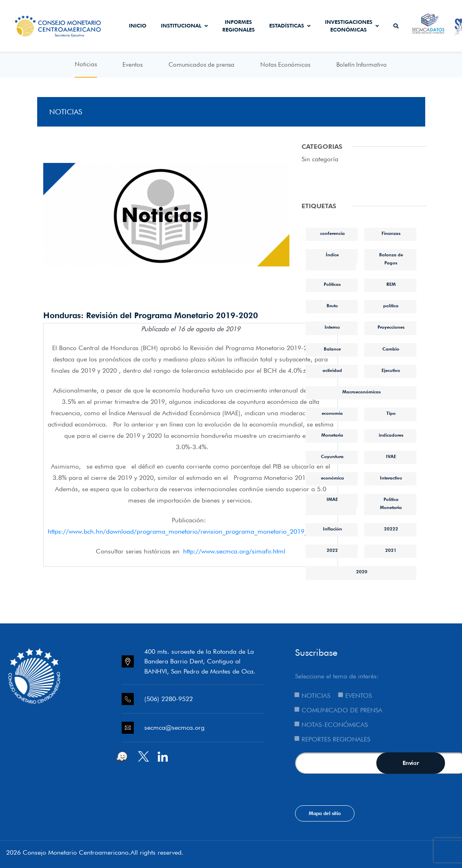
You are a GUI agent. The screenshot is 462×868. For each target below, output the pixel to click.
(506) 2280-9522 (169, 699)
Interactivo (391, 478)
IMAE (332, 499)
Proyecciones (391, 327)
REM (391, 284)
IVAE (391, 456)
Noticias (86, 64)
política (391, 306)
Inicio (138, 25)
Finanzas (391, 233)
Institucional (184, 25)
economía (332, 413)
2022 (332, 550)
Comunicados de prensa (201, 65)
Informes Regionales (238, 26)
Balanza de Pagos (391, 259)
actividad (332, 370)
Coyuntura (332, 456)
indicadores (391, 435)
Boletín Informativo (362, 65)
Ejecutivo (391, 370)
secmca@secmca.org (174, 728)
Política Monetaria (391, 503)
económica (332, 478)
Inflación (332, 529)
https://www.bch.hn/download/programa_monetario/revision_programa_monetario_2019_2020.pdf (191, 531)
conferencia (332, 233)
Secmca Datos (428, 26)
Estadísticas (290, 25)
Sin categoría (320, 159)
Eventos (133, 65)
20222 (391, 529)
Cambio (391, 349)
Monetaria (332, 435)
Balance (332, 349)
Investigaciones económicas (352, 26)
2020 (362, 572)
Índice (332, 255)
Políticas (332, 284)
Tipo (391, 413)
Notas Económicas (285, 65)
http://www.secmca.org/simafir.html (234, 551)
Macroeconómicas (362, 392)
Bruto (332, 306)
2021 (391, 550)
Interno (332, 327)
